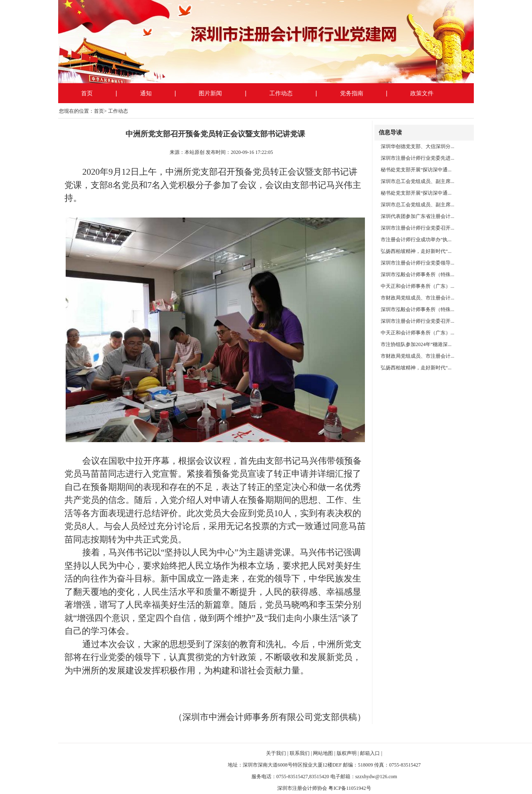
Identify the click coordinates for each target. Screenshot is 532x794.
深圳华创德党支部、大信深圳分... (417, 146)
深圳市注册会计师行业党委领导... (417, 263)
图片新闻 (210, 93)
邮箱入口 (370, 753)
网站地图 (323, 753)
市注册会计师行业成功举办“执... (416, 240)
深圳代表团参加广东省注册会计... (417, 216)
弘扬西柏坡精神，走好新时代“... (416, 251)
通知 (146, 93)
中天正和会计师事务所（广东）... (417, 286)
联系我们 (300, 753)
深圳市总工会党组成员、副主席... (417, 181)
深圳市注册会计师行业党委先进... (417, 158)
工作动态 (281, 93)
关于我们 (276, 753)
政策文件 (422, 93)
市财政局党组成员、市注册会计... (417, 298)
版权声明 (347, 753)
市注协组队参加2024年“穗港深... (416, 344)
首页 (87, 93)
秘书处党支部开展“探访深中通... (416, 170)
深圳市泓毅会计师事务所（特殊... (417, 275)
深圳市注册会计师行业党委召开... (417, 228)
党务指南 (352, 93)
